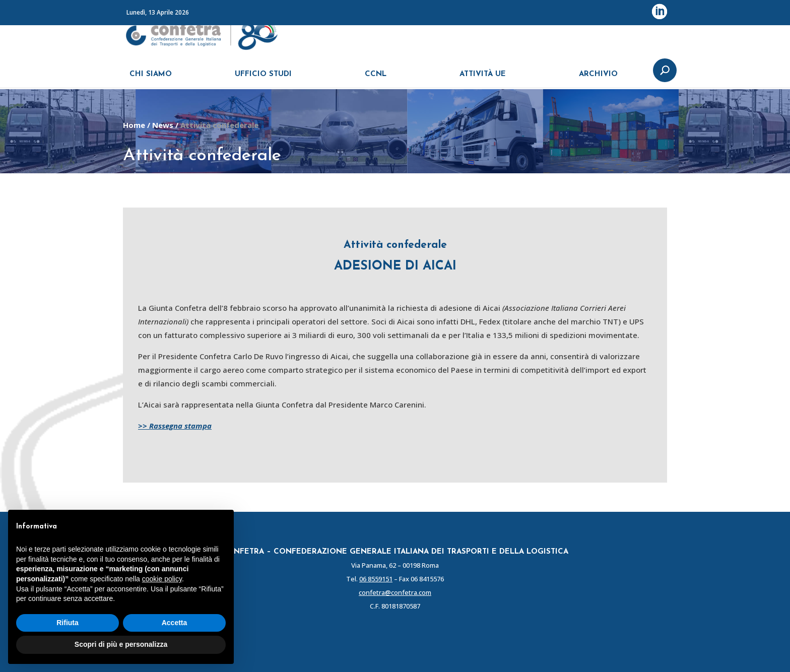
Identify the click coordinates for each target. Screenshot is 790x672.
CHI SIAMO (151, 79)
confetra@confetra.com (395, 592)
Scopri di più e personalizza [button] (121, 644)
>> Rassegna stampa (175, 426)
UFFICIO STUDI (263, 79)
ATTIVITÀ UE (483, 79)
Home (134, 125)
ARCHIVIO (598, 79)
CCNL (376, 79)
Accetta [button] (175, 623)
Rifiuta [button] (68, 623)
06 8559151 (376, 579)
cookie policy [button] (162, 579)
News (163, 125)
